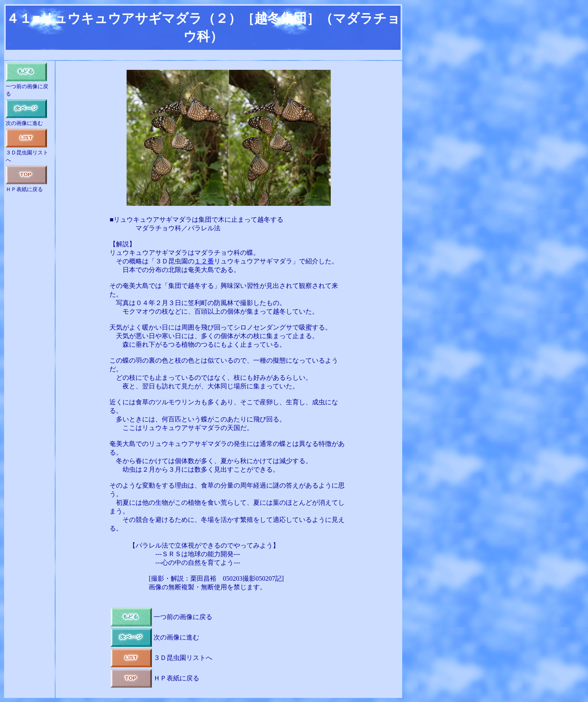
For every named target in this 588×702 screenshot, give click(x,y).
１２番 (204, 261)
